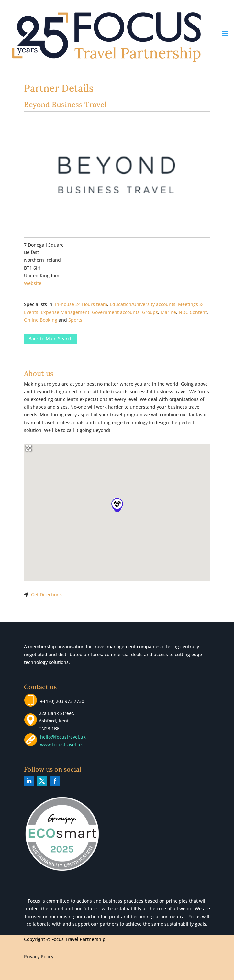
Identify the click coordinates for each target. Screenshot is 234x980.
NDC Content (193, 312)
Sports (75, 320)
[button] (117, 505)
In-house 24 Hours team (81, 304)
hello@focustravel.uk (64, 737)
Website (33, 283)
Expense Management (65, 312)
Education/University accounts (143, 304)
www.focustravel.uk (60, 745)
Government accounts (116, 312)
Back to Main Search (51, 339)
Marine (168, 312)
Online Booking (41, 320)
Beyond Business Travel (65, 104)
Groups (150, 312)
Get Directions (46, 595)
